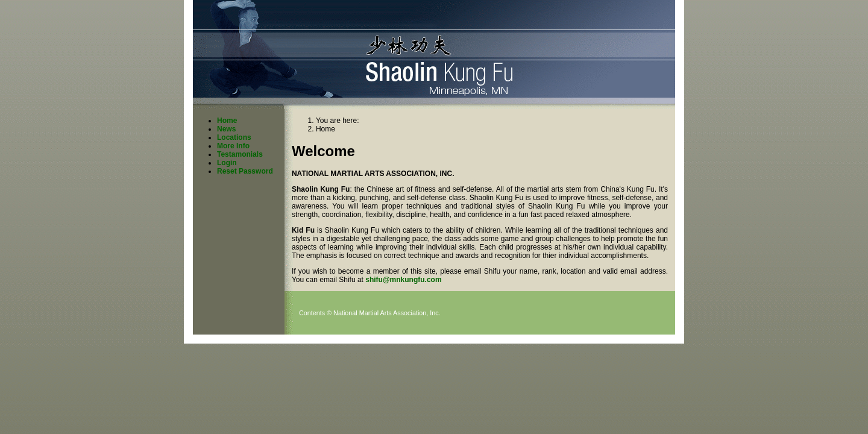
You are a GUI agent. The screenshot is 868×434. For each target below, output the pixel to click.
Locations (234, 137)
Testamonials (240, 154)
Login (227, 163)
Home (227, 121)
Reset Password (245, 171)
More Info (233, 146)
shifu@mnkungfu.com (403, 280)
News (226, 129)
